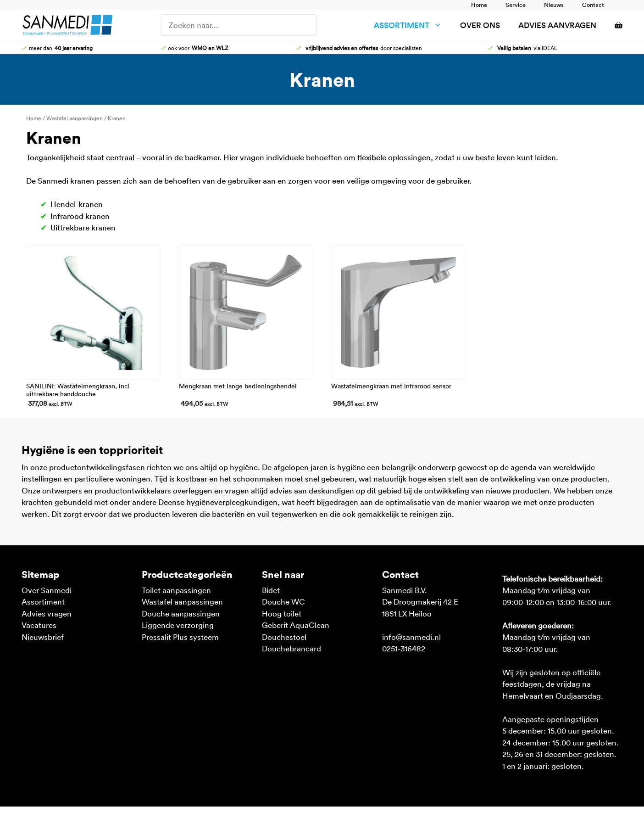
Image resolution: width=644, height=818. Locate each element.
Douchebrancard (291, 648)
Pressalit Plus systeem (180, 637)
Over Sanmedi (47, 590)
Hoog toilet (282, 613)
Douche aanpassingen (181, 613)
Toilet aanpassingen (176, 590)
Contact (593, 5)
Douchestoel (284, 637)
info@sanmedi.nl (411, 637)
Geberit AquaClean (296, 625)
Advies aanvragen (557, 25)
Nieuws (554, 5)
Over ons (480, 25)
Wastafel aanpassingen (75, 118)
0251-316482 (404, 648)
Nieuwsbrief (43, 637)
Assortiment (412, 25)
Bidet (271, 590)
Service (516, 5)
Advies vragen (47, 613)
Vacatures (39, 625)
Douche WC (283, 601)
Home (479, 5)
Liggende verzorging (178, 625)
